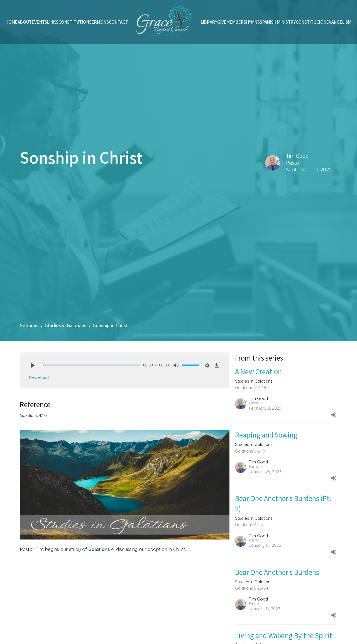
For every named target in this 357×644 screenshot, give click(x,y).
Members (236, 22)
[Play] (33, 365)
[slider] (90, 365)
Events (39, 22)
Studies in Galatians (66, 325)
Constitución (311, 22)
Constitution (74, 22)
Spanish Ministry (278, 22)
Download (39, 377)
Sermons (99, 22)
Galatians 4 (101, 549)
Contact (118, 22)
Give (222, 22)
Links (53, 22)
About (25, 22)
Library (209, 22)
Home (12, 22)
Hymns (253, 22)
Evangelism (339, 22)
